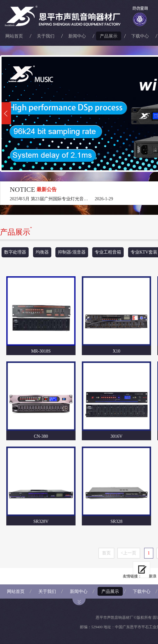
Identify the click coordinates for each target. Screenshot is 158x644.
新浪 (153, 576)
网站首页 (14, 36)
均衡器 (42, 252)
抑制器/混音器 (72, 252)
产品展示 (109, 36)
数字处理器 (15, 252)
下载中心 (140, 36)
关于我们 (46, 36)
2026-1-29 (104, 199)
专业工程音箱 (108, 252)
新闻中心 (77, 36)
